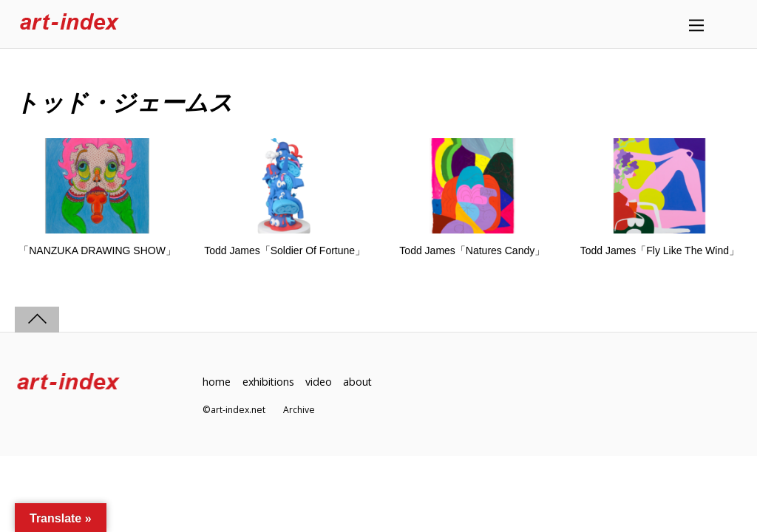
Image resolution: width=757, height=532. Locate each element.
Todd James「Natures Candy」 (472, 250)
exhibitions (269, 382)
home (217, 382)
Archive (299, 410)
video (320, 382)
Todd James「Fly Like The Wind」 (660, 250)
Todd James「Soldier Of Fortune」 (285, 250)
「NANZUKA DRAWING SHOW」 (97, 250)
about (360, 382)
